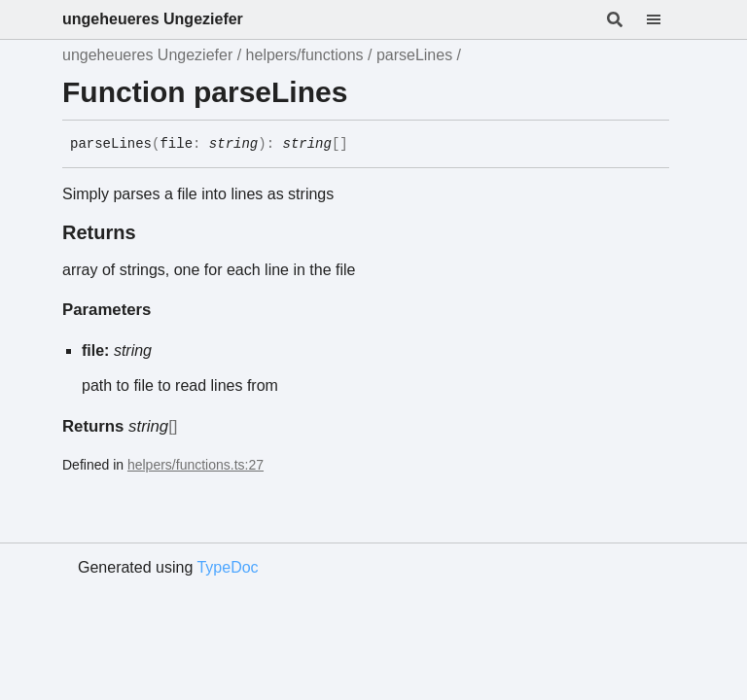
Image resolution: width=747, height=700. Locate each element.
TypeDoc (227, 567)
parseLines (414, 55)
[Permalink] (363, 145)
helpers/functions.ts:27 (196, 465)
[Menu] (665, 19)
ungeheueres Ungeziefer (153, 19)
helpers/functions (305, 55)
